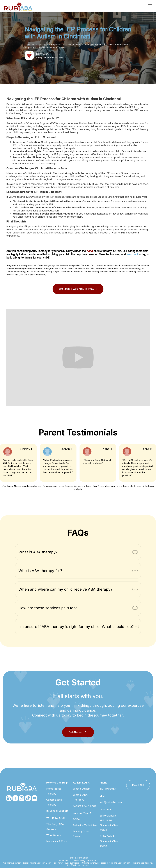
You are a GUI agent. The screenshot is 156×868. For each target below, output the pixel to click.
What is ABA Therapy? (80, 797)
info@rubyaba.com (111, 802)
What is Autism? (82, 789)
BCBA (76, 819)
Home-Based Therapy (54, 791)
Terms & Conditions (78, 858)
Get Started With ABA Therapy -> (78, 289)
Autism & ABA (81, 783)
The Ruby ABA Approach (55, 827)
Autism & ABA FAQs (85, 806)
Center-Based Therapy (54, 802)
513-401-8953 (108, 789)
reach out (132, 254)
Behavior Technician (85, 825)
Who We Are (54, 835)
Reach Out (138, 785)
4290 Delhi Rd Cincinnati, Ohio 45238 (109, 841)
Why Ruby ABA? (56, 818)
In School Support (57, 811)
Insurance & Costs (57, 841)
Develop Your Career (81, 834)
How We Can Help (57, 783)
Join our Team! (82, 813)
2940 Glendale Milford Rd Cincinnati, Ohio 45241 (109, 823)
